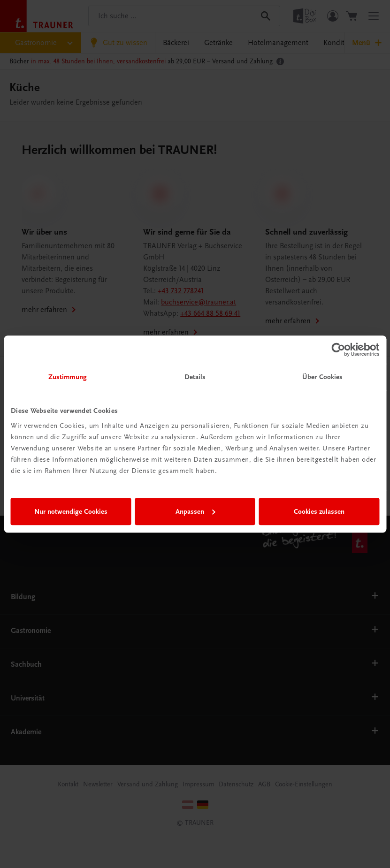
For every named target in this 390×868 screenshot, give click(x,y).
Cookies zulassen (319, 511)
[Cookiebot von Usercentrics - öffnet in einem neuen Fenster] (338, 350)
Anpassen (195, 511)
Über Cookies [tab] (322, 377)
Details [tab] (195, 377)
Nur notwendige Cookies (71, 511)
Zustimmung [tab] (68, 377)
